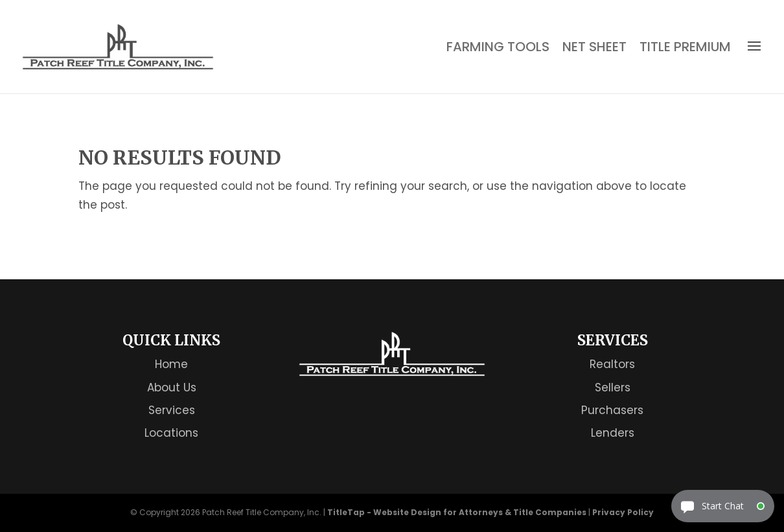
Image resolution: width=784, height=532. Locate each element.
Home (171, 364)
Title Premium (685, 47)
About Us (172, 387)
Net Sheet (594, 47)
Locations (171, 433)
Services (172, 410)
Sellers (613, 387)
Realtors (612, 364)
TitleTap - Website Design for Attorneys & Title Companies (457, 512)
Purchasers (612, 410)
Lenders (613, 433)
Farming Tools (498, 47)
